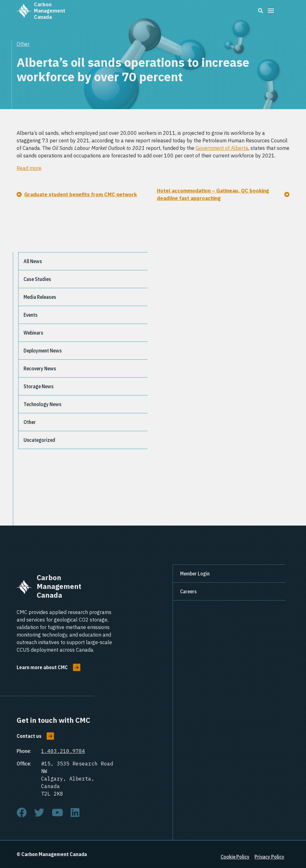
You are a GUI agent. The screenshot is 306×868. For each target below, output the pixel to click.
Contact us (29, 736)
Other (23, 44)
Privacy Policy (269, 857)
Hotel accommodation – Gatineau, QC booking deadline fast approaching (213, 194)
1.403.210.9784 (63, 751)
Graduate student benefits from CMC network (81, 194)
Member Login (195, 574)
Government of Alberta (222, 148)
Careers (188, 591)
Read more (29, 168)
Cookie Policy (235, 857)
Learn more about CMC (42, 667)
